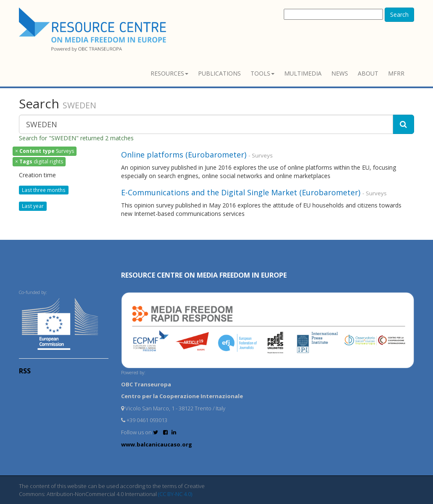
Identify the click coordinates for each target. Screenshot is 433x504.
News (340, 73)
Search (399, 14)
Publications (219, 73)
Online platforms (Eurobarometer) (184, 155)
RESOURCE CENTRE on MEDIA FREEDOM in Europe (204, 275)
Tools (263, 73)
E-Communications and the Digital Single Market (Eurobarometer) (241, 192)
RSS (25, 371)
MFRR (396, 73)
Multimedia (303, 73)
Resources (169, 73)
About (368, 73)
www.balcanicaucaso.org (157, 444)
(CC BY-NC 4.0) (175, 494)
